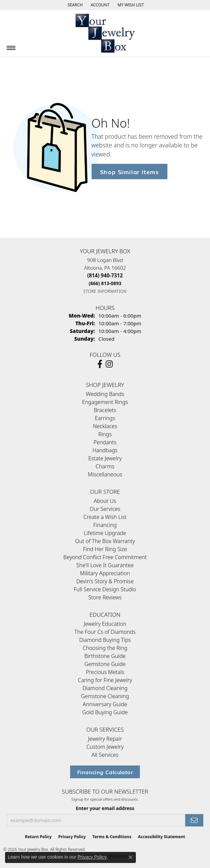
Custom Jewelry (105, 747)
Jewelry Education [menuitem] (105, 624)
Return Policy (38, 837)
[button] (74, 5)
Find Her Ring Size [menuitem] (105, 549)
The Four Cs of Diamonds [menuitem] (105, 632)
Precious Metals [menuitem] (105, 672)
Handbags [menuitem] (105, 450)
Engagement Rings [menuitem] (105, 402)
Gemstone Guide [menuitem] (105, 664)
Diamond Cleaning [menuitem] (105, 688)
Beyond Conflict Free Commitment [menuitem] (105, 557)
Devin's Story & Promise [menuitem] (105, 581)
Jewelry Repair (105, 739)
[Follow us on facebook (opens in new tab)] (100, 364)
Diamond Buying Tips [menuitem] (105, 640)
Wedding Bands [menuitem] (105, 394)
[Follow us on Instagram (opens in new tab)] (109, 364)
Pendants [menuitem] (105, 442)
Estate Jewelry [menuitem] (105, 458)
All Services (105, 755)
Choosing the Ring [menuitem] (105, 648)
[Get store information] (105, 291)
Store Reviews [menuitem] (105, 597)
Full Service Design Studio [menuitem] (105, 589)
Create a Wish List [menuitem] (105, 517)
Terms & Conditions (112, 837)
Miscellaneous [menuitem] (105, 474)
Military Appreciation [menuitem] (105, 573)
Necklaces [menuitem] (105, 426)
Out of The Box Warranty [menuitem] (105, 541)
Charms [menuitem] (105, 466)
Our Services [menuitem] (105, 509)
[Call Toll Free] (105, 283)
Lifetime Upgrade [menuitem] (105, 533)
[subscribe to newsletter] (194, 820)
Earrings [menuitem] (105, 418)
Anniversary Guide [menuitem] (105, 704)
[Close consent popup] (130, 857)
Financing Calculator (105, 772)
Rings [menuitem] (105, 434)
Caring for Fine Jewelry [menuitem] (105, 680)
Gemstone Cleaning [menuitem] (105, 696)
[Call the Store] (105, 275)
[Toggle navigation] (11, 48)
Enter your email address (105, 808)
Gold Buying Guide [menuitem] (105, 712)
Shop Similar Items (129, 171)
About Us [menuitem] (105, 501)
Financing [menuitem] (105, 525)
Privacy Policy (72, 837)
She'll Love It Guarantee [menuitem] (105, 565)
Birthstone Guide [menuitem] (105, 656)
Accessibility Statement (161, 837)
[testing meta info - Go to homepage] (105, 33)
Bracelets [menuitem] (105, 410)
